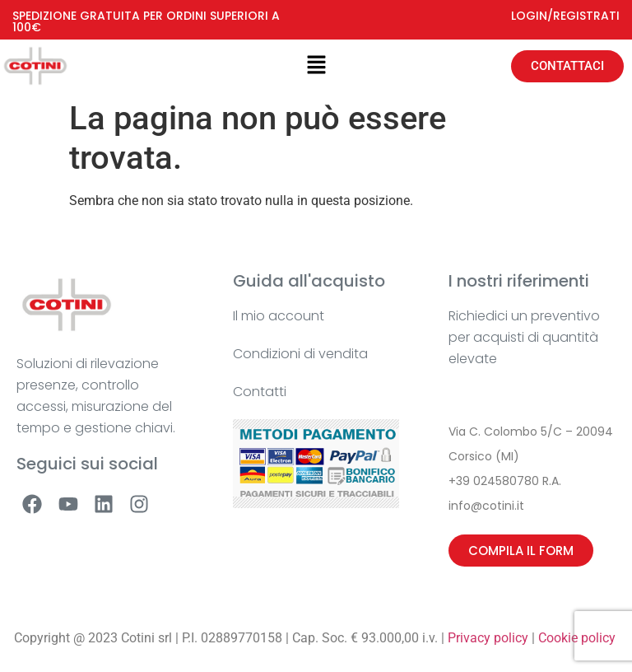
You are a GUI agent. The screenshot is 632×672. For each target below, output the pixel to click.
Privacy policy (488, 638)
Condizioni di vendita (300, 354)
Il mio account (279, 316)
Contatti (260, 392)
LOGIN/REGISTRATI (565, 16)
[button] (316, 66)
